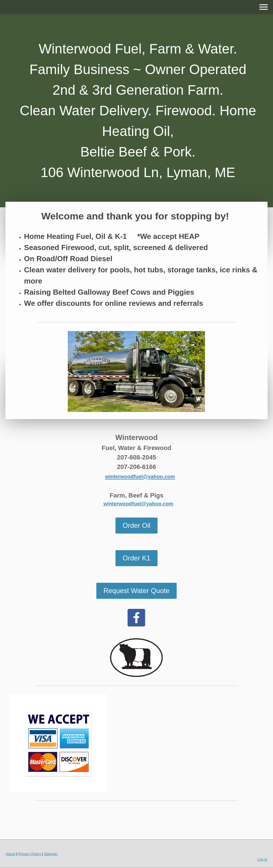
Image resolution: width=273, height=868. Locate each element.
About (10, 854)
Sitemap (51, 854)
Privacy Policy (30, 854)
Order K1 (136, 558)
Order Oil (136, 525)
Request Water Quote (136, 591)
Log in (262, 859)
